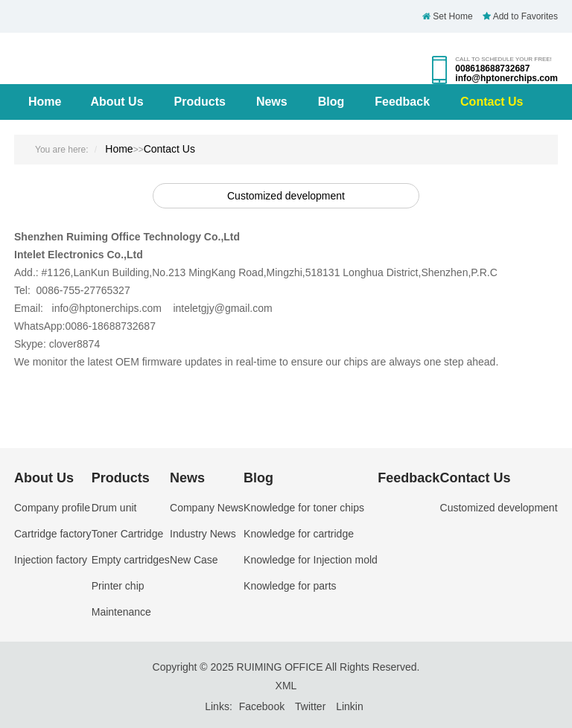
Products (200, 102)
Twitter (310, 706)
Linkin (350, 706)
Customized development (286, 196)
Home (45, 102)
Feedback (402, 102)
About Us (117, 102)
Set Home (448, 16)
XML (286, 686)
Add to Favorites (520, 16)
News (272, 102)
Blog (331, 102)
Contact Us (492, 102)
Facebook (262, 706)
